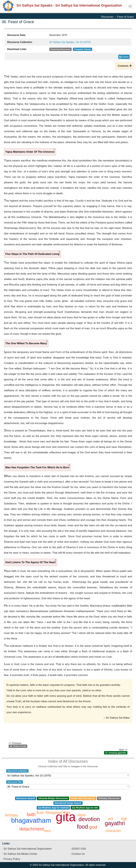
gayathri (115, 823)
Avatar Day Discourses (83, 798)
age (124, 818)
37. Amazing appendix (116, 753)
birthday (12, 815)
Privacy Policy (12, 859)
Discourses (107, 17)
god (93, 827)
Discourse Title (15, 782)
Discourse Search (26, 798)
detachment (32, 829)
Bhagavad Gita (58, 812)
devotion (89, 819)
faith (31, 814)
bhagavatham (31, 820)
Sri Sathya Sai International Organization (28, 849)
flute (40, 813)
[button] (125, 66)
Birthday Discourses (109, 798)
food (82, 827)
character (113, 831)
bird (47, 831)
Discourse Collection (17, 771)
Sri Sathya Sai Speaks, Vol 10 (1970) (70, 42)
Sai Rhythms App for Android (53, 808)
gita (66, 817)
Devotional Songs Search (68, 803)
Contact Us (78, 854)
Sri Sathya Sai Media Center (20, 854)
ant (111, 819)
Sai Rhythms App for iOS (85, 808)
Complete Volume (82, 49)
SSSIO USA (79, 849)
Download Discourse (60, 49)
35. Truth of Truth (18, 746)
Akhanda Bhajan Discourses (53, 798)
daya (81, 815)
